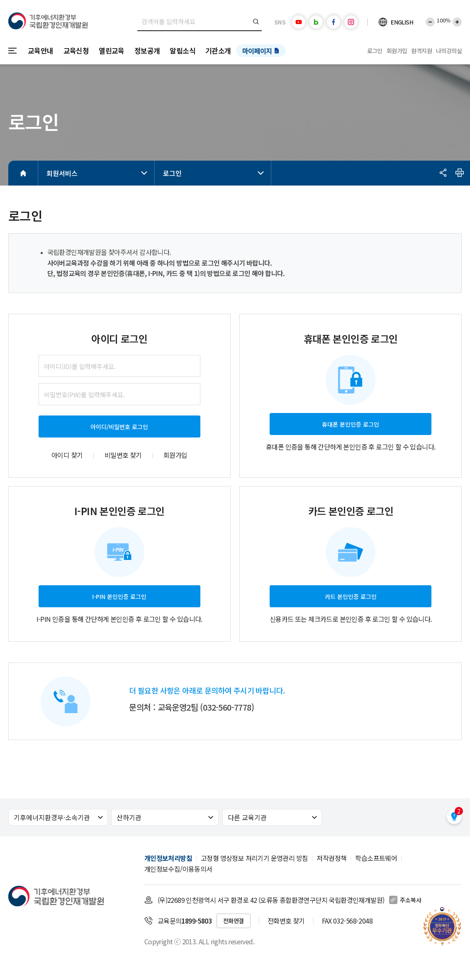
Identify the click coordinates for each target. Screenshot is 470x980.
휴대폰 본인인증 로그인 (351, 424)
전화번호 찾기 (286, 921)
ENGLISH (402, 22)
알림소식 (183, 50)
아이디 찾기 (67, 455)
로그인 (375, 51)
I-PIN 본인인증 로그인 (119, 596)
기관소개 (218, 50)
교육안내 (41, 50)
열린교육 (112, 50)
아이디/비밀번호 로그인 (119, 427)
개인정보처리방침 (168, 858)
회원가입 (397, 51)
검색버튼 (256, 22)
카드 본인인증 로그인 (351, 596)
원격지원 (421, 51)
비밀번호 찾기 (123, 455)
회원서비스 (98, 173)
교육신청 (76, 50)
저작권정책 (331, 858)
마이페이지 (257, 51)
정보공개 (147, 50)
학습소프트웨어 (376, 858)
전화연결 (234, 921)
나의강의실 (449, 51)
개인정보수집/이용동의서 (178, 869)
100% (444, 20)
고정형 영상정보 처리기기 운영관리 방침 (254, 858)
